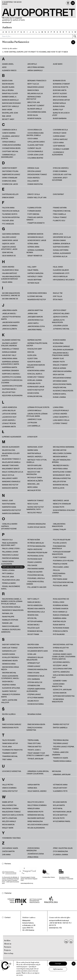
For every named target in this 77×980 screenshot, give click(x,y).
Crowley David (60, 133)
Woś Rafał (58, 808)
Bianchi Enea (33, 90)
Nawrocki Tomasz (36, 500)
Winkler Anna (34, 808)
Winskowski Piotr (35, 812)
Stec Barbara (34, 679)
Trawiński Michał (10, 756)
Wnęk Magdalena (35, 821)
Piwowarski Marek (36, 569)
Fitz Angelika (8, 224)
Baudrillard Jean (10, 113)
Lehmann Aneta (9, 427)
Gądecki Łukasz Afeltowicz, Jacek (9, 248)
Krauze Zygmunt (60, 365)
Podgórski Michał (36, 575)
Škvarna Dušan (34, 714)
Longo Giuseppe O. (61, 417)
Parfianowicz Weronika (13, 567)
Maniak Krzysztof (10, 485)
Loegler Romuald (61, 410)
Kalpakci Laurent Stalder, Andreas (9, 344)
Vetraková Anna (60, 785)
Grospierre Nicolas (62, 237)
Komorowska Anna (36, 370)
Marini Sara (33, 450)
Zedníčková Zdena (36, 854)
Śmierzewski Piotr (10, 728)
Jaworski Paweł (35, 330)
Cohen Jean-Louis (35, 155)
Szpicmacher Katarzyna (64, 696)
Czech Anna (58, 143)
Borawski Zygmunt (61, 84)
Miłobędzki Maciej (61, 465)
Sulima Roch (33, 701)
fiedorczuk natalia (11, 211)
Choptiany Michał (10, 151)
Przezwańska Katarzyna (59, 575)
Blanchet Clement (36, 105)
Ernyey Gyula (34, 194)
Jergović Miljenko (61, 313)
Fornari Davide (34, 211)
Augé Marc (58, 64)
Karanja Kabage (9, 352)
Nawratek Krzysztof (12, 510)
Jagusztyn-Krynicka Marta (11, 318)
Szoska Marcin (60, 693)
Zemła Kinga (33, 857)
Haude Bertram (34, 280)
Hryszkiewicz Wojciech (64, 280)
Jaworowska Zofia (36, 326)
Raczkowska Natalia (11, 607)
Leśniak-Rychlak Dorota (38, 407)
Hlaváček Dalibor (61, 270)
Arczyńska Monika (36, 67)
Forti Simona (33, 214)
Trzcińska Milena (61, 740)
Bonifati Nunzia (34, 118)
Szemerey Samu (60, 681)
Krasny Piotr (59, 362)
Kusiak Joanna (59, 397)
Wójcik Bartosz (60, 815)
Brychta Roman (60, 97)
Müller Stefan (59, 481)
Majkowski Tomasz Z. (12, 459)
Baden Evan (7, 81)
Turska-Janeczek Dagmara (60, 753)
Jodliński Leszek (60, 326)
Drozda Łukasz (34, 171)
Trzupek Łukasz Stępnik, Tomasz (63, 748)
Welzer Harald (9, 821)
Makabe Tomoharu (10, 465)
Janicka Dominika (10, 326)
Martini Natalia (34, 453)
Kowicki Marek (59, 340)
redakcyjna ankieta (36, 609)
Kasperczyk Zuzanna (12, 377)
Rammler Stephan (10, 620)
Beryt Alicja (33, 84)
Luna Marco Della (61, 420)
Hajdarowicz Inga (10, 270)
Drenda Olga (33, 168)
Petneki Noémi (34, 540)
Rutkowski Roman (61, 628)
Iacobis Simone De (10, 299)
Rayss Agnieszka (35, 605)
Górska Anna (33, 247)
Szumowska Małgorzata (58, 700)
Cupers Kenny (59, 136)
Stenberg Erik (34, 685)
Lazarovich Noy (9, 417)
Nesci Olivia (33, 504)
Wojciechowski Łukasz (38, 825)
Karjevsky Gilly (9, 355)
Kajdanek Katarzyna (11, 340)
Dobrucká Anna (9, 181)
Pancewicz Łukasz (10, 555)
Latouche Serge (9, 414)
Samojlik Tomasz (10, 648)
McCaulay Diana (35, 477)
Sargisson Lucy (9, 651)
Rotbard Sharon (61, 609)
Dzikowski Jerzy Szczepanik (60, 179)
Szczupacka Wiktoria (62, 669)
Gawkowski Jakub (10, 240)
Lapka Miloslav (9, 410)
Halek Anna (7, 282)
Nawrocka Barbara (11, 513)
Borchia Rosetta (61, 87)
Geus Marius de (9, 256)
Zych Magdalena (60, 851)
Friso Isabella (59, 214)
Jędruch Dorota (60, 317)
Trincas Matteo (35, 747)
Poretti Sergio (60, 557)
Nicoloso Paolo (35, 513)
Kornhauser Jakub (36, 387)
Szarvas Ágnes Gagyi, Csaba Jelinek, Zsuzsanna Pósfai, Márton (64, 657)
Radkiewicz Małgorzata (13, 610)
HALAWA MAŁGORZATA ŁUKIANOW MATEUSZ (11, 278)
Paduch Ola (7, 540)
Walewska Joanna (10, 808)
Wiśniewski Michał (36, 815)
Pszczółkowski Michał (63, 582)
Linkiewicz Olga (34, 419)
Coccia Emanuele (35, 151)
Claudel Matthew (35, 145)
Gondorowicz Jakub (37, 240)
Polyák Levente (60, 543)
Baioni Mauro (8, 84)
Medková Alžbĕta (35, 481)
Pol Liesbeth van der (37, 587)
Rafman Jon (7, 613)
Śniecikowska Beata (36, 724)
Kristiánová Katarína (62, 371)
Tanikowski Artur (10, 743)
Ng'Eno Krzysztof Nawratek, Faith (35, 508)
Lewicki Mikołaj (34, 410)
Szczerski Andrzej (61, 662)
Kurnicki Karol (60, 394)
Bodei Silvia (33, 115)
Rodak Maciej (33, 625)
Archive (7, 941)
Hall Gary (32, 267)
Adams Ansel (8, 64)
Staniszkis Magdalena (37, 669)
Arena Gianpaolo (35, 70)
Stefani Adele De (35, 682)
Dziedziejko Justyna (62, 174)
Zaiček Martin (8, 851)
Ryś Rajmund (59, 634)
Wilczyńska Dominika (37, 805)
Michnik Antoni (60, 450)
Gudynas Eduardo (61, 247)
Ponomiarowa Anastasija (59, 547)
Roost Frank (33, 634)
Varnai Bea (32, 788)
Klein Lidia (32, 355)
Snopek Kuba (33, 644)
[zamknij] (73, 42)
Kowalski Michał (35, 396)
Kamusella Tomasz (11, 349)
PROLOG (56, 570)
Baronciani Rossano (11, 103)
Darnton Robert (10, 168)
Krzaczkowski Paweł (62, 384)
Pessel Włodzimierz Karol (11, 587)
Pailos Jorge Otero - (11, 548)
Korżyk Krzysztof (36, 390)
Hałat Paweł (33, 270)
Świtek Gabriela (60, 728)
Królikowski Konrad (62, 378)
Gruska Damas (59, 240)
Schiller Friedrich (11, 657)
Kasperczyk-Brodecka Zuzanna (12, 381)
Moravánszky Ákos (62, 475)
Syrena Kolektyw (61, 648)
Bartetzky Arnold (10, 106)
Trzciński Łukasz (61, 743)
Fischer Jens (8, 220)
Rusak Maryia (59, 625)
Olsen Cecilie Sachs (36, 527)
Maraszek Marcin (10, 488)
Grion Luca (58, 234)
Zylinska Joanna (60, 854)
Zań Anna (6, 854)
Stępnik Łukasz (34, 694)
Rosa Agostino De (61, 599)
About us (8, 944)
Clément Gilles (34, 148)
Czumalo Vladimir (61, 149)
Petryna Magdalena (36, 546)
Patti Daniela (8, 573)
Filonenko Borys (10, 214)
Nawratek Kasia (9, 507)
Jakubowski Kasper (11, 322)
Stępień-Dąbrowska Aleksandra (36, 690)
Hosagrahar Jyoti (61, 273)
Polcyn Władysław (62, 540)
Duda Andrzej (34, 178)
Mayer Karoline (34, 465)
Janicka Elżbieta (9, 329)
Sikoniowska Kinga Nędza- (10, 668)
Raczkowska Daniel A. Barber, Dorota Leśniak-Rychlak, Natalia (12, 601)
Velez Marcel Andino (37, 791)
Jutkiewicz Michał (61, 329)
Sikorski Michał (9, 673)
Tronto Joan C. (34, 750)
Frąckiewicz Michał (62, 211)
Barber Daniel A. (9, 97)
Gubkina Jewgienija (62, 244)
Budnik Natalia (59, 103)
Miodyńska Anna (60, 469)
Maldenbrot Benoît (11, 469)
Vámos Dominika (9, 788)
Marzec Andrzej (35, 456)
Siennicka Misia (9, 664)
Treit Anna (7, 759)
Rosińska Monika (61, 605)
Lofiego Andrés (60, 414)
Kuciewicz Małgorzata (63, 391)
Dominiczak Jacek (10, 184)
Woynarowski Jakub (62, 812)
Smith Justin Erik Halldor (9, 701)
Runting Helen (59, 621)
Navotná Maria (9, 504)
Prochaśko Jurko (61, 567)
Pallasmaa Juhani (10, 552)
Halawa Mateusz (10, 273)
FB (66, 942)
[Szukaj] (75, 36)
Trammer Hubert (10, 753)
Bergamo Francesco (37, 81)
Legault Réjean (9, 423)
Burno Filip (58, 110)
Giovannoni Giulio (35, 237)
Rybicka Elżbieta (60, 631)
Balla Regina (8, 90)
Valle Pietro (8, 785)
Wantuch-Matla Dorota (13, 815)
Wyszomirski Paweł (62, 821)
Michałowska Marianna (64, 447)
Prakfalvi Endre (60, 564)
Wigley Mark (8, 828)
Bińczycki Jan (34, 102)
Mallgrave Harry (10, 478)
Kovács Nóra (33, 393)
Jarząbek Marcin (35, 317)
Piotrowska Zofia (35, 556)
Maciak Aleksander (11, 447)
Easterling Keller (10, 194)
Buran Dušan (59, 106)
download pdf (7, 22)
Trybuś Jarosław (35, 759)
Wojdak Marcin (60, 802)
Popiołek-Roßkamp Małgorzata (61, 553)
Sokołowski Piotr (35, 648)
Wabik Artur (8, 802)
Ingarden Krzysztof (37, 299)
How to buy (9, 954)
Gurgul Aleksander (62, 253)
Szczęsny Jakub (60, 665)
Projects (7, 950)
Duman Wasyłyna (35, 184)
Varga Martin (34, 785)
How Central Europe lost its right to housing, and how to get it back (36, 52)
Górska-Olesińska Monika (35, 251)
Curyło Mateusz (60, 139)
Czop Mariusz (59, 146)
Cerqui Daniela (9, 142)
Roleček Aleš (33, 628)
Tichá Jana (7, 747)
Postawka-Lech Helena (63, 561)
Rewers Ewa (33, 615)
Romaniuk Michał (35, 631)
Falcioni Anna (8, 208)
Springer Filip (34, 663)
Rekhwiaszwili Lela (36, 612)
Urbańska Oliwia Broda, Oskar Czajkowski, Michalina (44, 772)
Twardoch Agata (60, 758)
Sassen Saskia (9, 654)
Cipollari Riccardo (36, 142)
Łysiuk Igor (32, 437)
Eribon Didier (8, 197)
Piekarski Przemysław (37, 552)
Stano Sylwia (33, 673)
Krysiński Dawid (60, 381)
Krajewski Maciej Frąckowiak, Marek (61, 354)
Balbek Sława (8, 87)
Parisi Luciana (8, 570)
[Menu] (73, 3)
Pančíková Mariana (11, 558)
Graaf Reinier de (35, 256)
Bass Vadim (7, 110)
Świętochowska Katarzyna (34, 729)
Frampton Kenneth (36, 223)
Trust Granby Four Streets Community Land (38, 754)
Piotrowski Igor (35, 559)
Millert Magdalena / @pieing (62, 461)
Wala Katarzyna (9, 805)
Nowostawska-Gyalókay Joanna (64, 511)
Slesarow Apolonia (11, 688)
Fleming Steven (34, 208)
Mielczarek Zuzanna (62, 453)
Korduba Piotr (34, 383)
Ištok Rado (58, 299)
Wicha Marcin (8, 825)
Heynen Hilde (33, 283)
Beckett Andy (8, 119)
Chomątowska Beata (11, 148)
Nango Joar (7, 500)
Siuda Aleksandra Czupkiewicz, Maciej (10, 677)
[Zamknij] (74, 964)
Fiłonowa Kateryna (11, 217)
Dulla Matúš (33, 181)
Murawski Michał (61, 485)
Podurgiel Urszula (36, 578)
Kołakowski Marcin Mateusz (36, 366)
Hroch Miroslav (60, 276)
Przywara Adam (60, 579)
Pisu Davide (32, 565)
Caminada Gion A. (10, 130)
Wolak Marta (59, 805)
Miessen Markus (60, 456)
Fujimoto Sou (59, 220)
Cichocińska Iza (35, 130)
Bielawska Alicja (35, 93)
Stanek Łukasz (34, 666)
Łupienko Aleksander (12, 437)
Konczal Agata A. (35, 374)
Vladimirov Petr (60, 791)
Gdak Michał (8, 252)
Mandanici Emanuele (11, 481)
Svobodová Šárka (36, 704)
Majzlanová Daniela (11, 462)
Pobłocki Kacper (35, 572)
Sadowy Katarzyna (11, 644)
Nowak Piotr (59, 507)
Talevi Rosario (9, 740)
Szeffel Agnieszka (61, 672)
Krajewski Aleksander (63, 350)
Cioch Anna (33, 138)
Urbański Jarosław (62, 774)
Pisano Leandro (35, 562)
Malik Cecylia (8, 475)
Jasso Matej (33, 323)
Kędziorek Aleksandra (12, 395)
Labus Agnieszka (10, 407)
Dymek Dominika (60, 171)
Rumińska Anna (60, 618)
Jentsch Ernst (60, 310)
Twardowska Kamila (62, 761)
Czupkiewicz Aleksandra (58, 153)
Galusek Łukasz (9, 237)
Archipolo (32, 64)
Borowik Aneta (60, 90)
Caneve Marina (9, 133)
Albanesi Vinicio (9, 70)
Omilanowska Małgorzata (59, 525)
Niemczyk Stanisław (62, 504)
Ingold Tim (58, 293)
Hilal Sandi (58, 267)
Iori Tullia (57, 296)
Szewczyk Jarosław (62, 690)
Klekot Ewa (32, 358)
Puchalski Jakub (60, 585)
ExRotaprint (58, 194)
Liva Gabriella (34, 426)
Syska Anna (58, 651)
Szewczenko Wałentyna (58, 685)
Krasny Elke (58, 358)
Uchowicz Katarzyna (12, 771)
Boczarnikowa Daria (37, 112)
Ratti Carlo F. (33, 599)
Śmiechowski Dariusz (12, 724)
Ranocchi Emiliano (11, 626)
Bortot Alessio (60, 93)
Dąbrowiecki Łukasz (11, 174)
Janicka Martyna (35, 310)
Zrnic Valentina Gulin (63, 848)
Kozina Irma (58, 343)
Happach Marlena (35, 273)
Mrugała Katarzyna (62, 478)
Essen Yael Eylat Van (37, 197)
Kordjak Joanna (35, 380)
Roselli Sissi (59, 602)
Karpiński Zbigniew (10, 370)
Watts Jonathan (9, 818)
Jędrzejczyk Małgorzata (58, 321)
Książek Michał (60, 387)
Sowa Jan (32, 654)
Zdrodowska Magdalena (33, 849)
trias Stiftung (34, 743)
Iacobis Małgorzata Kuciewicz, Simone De (11, 294)
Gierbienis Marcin (35, 234)
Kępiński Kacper (34, 340)
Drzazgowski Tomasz (37, 174)
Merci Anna (33, 487)
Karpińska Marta (10, 367)
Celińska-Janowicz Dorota (10, 137)
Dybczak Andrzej (61, 168)
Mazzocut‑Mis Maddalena (33, 473)
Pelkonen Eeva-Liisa (11, 580)
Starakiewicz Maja (36, 676)
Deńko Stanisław (10, 178)
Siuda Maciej (8, 681)
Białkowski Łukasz (36, 87)
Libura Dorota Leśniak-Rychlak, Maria (37, 415)
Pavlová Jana (8, 577)
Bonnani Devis (59, 81)
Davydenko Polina (10, 171)
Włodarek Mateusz (36, 818)
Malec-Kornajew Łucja (13, 472)
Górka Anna (33, 244)
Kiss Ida (31, 352)
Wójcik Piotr (59, 818)
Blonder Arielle (35, 109)
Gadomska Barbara (11, 234)
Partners (8, 947)
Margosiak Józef (35, 447)
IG (71, 942)
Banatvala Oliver (10, 93)
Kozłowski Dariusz (61, 346)
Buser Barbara (60, 118)
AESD (4, 67)
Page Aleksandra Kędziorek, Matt (9, 544)
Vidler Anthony (60, 788)
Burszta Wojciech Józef (61, 114)
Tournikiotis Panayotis (12, 750)
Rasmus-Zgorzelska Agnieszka (11, 631)
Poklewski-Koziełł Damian (35, 583)
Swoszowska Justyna (63, 644)
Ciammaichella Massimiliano (8, 156)
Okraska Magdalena (37, 524)
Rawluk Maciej (34, 602)
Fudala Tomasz (60, 217)
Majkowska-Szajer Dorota (10, 454)
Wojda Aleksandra (36, 828)
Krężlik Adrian (59, 368)
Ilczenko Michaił (35, 296)
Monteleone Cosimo (62, 472)
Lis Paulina (32, 422)
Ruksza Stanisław (61, 615)
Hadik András (8, 267)
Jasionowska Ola (35, 320)
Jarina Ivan (32, 313)
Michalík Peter (34, 490)
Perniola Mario (9, 583)
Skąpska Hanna (9, 685)
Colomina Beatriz (35, 158)
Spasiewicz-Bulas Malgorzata (35, 659)
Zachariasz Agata (10, 848)
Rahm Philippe (8, 617)
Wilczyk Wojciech (36, 802)
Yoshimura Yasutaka (11, 838)
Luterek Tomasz (60, 423)
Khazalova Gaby (35, 349)
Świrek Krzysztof (61, 724)
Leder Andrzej (9, 420)
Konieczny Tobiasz (36, 377)
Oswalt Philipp (59, 529)
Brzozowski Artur (61, 100)
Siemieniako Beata (10, 661)
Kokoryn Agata (34, 362)
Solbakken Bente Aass (38, 651)
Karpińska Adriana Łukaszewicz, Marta (10, 363)
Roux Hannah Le (60, 612)
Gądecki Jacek (8, 244)
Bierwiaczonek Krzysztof (34, 98)
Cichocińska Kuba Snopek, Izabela (35, 134)
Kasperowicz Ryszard (12, 386)
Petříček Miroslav (36, 543)
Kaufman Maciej (9, 389)
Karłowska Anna (10, 358)
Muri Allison (59, 488)
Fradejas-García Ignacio (35, 218)
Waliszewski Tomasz (11, 812)
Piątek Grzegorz (35, 549)
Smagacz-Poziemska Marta (11, 696)
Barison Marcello (10, 100)
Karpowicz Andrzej (11, 374)
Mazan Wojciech (35, 469)
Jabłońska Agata (10, 310)
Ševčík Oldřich (9, 714)
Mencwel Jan (33, 484)
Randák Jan (7, 623)
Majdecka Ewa (9, 450)
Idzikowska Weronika (37, 293)
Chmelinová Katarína (11, 145)
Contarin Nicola (60, 130)
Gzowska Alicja (60, 256)
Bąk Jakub (7, 116)
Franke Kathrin (60, 208)
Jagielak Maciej (9, 313)
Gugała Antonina (61, 250)
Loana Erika (58, 407)
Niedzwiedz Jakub (61, 500)
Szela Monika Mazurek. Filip (63, 676)
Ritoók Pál (32, 618)
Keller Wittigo (9, 392)
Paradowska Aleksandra (7, 563)
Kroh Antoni (59, 375)
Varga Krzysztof (10, 791)
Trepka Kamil (33, 740)
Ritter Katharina (35, 621)
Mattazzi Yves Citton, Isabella (37, 461)
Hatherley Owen (35, 276)
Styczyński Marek (36, 698)
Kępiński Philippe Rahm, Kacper (37, 344)
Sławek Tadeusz (9, 691)
